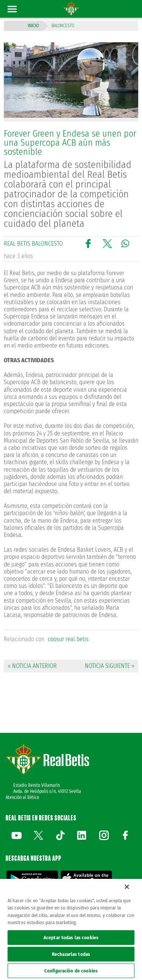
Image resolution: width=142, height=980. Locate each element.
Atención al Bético (22, 797)
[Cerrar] (127, 887)
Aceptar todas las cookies (71, 938)
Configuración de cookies (71, 971)
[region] (71, 929)
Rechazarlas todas (71, 954)
